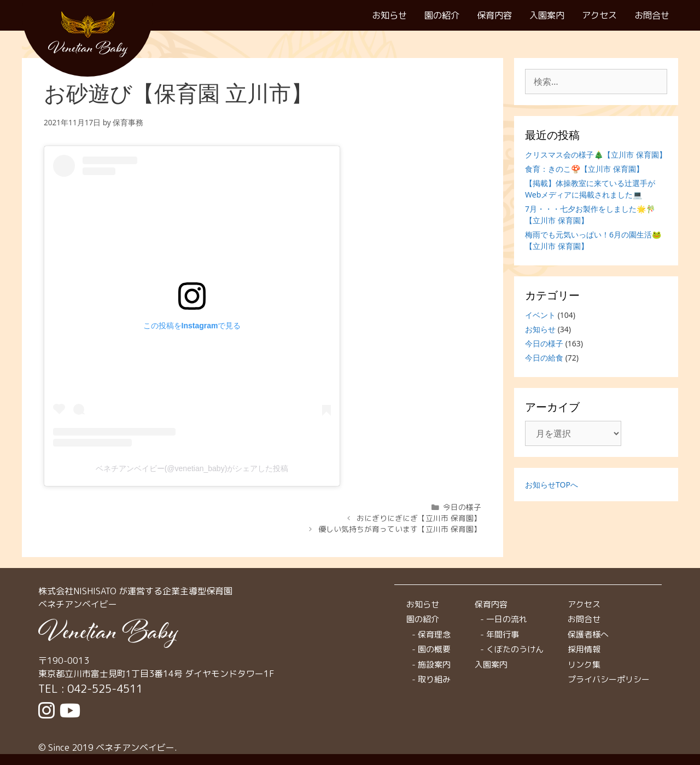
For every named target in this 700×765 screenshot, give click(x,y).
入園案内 (547, 15)
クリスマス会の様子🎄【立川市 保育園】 (596, 155)
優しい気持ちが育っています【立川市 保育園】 (400, 529)
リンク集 (584, 665)
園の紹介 (442, 15)
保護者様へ (588, 634)
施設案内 (434, 665)
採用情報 (584, 649)
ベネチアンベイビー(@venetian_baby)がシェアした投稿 (192, 468)
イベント (540, 315)
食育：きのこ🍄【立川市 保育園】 (584, 169)
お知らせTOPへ (552, 485)
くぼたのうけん (515, 649)
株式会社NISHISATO (77, 591)
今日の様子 (462, 507)
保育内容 (494, 15)
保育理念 (434, 634)
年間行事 (503, 634)
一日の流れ (507, 619)
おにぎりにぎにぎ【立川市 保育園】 (419, 518)
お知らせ (389, 15)
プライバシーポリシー (609, 679)
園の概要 (434, 649)
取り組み (434, 679)
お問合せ (652, 15)
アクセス (599, 15)
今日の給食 (544, 358)
